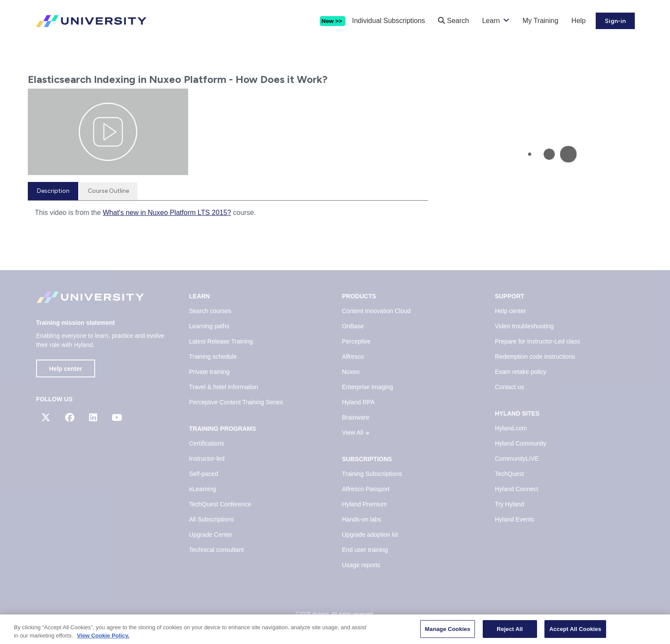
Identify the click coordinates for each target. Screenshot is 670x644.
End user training (365, 550)
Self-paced (204, 474)
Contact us (509, 387)
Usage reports (361, 565)
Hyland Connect (517, 489)
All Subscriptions (212, 519)
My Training (540, 21)
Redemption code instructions (535, 357)
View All (355, 433)
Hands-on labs (362, 519)
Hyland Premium (364, 504)
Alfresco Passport (366, 489)
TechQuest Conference (220, 504)
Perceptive (356, 341)
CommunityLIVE (517, 459)
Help (579, 21)
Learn (491, 21)
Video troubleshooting (524, 326)
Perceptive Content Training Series (236, 402)
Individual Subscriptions (388, 21)
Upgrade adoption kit (370, 535)
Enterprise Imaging (368, 387)
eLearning (202, 489)
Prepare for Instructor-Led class (537, 341)
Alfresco (353, 357)
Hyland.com (511, 428)
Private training (209, 372)
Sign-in (615, 21)
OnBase (353, 326)
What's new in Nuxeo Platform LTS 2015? (167, 213)
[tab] (53, 191)
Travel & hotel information (224, 387)
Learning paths (209, 326)
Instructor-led (207, 459)
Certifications (207, 443)
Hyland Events (514, 519)
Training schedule (213, 357)
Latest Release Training (221, 341)
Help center (66, 369)
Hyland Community (521, 443)
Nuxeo (351, 372)
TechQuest (509, 474)
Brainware (356, 417)
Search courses (210, 311)
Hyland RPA (358, 402)
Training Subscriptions (372, 474)
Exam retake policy (521, 372)
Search (453, 21)
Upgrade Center (211, 535)
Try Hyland (509, 504)
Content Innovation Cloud (376, 311)
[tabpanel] (228, 216)
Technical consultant (216, 550)
